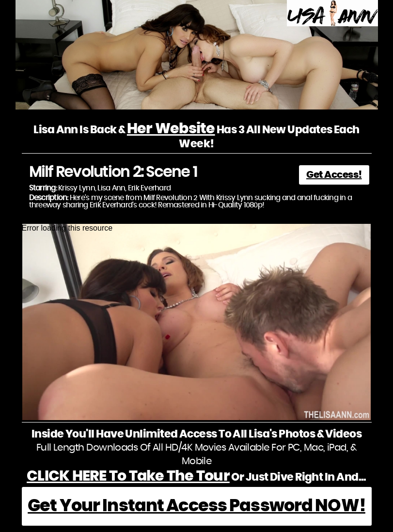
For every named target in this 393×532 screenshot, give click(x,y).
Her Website (171, 129)
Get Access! (334, 175)
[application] (197, 322)
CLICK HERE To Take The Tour (128, 476)
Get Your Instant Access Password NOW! (196, 506)
